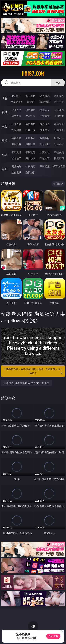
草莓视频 (45, 166)
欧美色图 (45, 138)
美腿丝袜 (16, 144)
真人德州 (30, 96)
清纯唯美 (30, 144)
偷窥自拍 (16, 138)
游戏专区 (59, 96)
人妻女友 (45, 152)
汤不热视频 (59, 166)
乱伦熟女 (45, 130)
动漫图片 (59, 138)
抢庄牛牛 (59, 102)
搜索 (58, 83)
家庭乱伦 (30, 152)
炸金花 (30, 102)
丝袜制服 (30, 116)
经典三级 (30, 130)
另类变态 (59, 130)
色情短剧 (30, 172)
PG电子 (16, 96)
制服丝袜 (16, 130)
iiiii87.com (33, 74)
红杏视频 (16, 172)
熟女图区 (45, 144)
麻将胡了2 (16, 102)
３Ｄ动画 (59, 110)
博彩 (5, 98)
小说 (5, 155)
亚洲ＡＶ (16, 110)
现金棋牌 (45, 102)
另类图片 (59, 144)
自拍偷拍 (30, 110)
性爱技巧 (59, 158)
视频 (5, 112)
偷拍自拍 (30, 124)
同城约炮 (16, 166)
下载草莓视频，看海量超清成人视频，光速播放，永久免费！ (33, 371)
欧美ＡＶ (45, 110)
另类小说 (30, 158)
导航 (5, 169)
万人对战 (45, 96)
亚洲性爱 (16, 124)
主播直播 (45, 116)
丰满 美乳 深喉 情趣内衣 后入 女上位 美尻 (26, 383)
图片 (5, 141)
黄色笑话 (45, 158)
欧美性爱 (59, 124)
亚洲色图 (30, 138)
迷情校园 (16, 158)
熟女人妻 (16, 116)
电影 (5, 127)
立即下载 (53, 636)
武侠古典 (59, 152)
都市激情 (16, 152)
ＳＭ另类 (59, 116)
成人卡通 (45, 124)
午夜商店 (30, 166)
